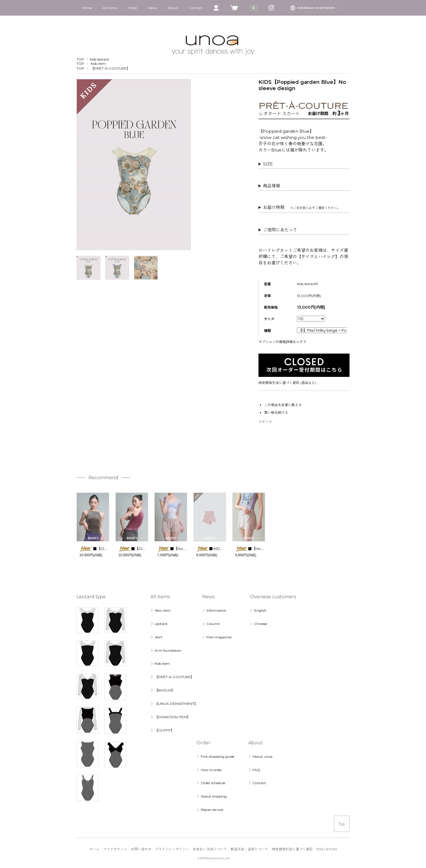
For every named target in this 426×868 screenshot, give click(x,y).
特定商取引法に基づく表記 (292, 849)
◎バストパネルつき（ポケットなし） (304, 164)
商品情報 (272, 186)
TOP (80, 59)
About (173, 8)
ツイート (265, 422)
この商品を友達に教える (283, 405)
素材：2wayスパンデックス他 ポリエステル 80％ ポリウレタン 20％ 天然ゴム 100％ (304, 186)
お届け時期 (302, 207)
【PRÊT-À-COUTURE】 (110, 68)
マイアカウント (115, 849)
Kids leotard (99, 59)
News (153, 8)
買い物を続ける (276, 413)
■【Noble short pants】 (186, 549)
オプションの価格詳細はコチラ (282, 342)
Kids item (98, 64)
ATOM (331, 849)
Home (87, 8)
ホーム (94, 849)
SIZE (268, 164)
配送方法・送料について (249, 849)
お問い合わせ (141, 849)
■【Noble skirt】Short (262, 549)
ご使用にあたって (280, 230)
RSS (320, 849)
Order (133, 8)
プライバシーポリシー (172, 849)
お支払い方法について (210, 849)
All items (110, 8)
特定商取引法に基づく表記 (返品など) (287, 383)
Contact (196, 8)
